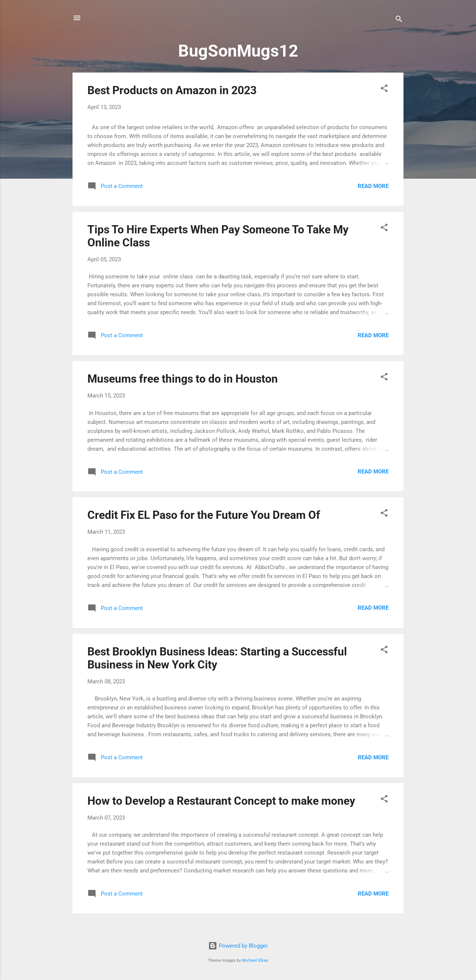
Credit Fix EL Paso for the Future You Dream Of (204, 515)
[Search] (399, 20)
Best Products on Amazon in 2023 (172, 90)
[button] (384, 90)
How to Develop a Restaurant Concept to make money (221, 801)
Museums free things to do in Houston (183, 379)
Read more (373, 186)
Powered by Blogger (238, 946)
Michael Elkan (255, 960)
